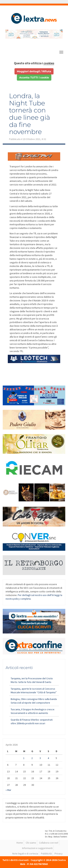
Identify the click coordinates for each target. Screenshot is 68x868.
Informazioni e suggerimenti (37, 848)
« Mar (8, 790)
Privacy (59, 854)
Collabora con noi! (49, 843)
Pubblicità (46, 854)
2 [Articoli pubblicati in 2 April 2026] (32, 758)
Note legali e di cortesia (25, 854)
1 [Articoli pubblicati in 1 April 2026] (24, 758)
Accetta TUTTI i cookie (34, 78)
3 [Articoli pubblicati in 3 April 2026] (40, 758)
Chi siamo (31, 843)
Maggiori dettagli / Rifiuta (34, 71)
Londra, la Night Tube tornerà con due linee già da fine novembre (30, 114)
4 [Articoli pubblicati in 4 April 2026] (48, 758)
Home (20, 843)
